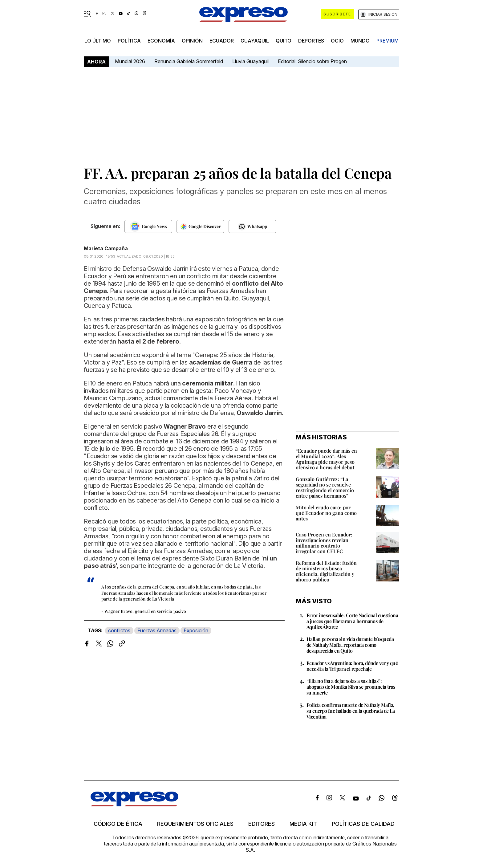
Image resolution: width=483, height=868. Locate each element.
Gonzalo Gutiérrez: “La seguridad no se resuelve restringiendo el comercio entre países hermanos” (325, 487)
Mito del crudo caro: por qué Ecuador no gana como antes (326, 513)
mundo (360, 41)
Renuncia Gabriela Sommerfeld (189, 61)
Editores (262, 824)
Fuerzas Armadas (157, 630)
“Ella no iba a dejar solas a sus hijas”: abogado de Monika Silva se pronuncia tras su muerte (351, 687)
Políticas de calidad (363, 824)
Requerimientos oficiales (195, 824)
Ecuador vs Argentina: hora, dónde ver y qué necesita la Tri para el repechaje (352, 666)
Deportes (311, 41)
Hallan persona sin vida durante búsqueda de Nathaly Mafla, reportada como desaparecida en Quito (350, 645)
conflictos (119, 630)
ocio (337, 41)
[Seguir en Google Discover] (200, 226)
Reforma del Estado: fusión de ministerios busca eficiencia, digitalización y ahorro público (326, 571)
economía (161, 41)
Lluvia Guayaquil (250, 61)
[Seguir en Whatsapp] (252, 226)
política (129, 41)
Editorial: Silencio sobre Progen (312, 61)
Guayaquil (255, 41)
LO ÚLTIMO (98, 41)
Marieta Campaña (106, 248)
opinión (192, 41)
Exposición (196, 630)
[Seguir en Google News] (148, 226)
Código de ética (118, 824)
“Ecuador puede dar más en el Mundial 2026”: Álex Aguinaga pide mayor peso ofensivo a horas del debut (326, 459)
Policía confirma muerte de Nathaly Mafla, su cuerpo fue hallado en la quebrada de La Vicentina (351, 711)
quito (284, 41)
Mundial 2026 (130, 61)
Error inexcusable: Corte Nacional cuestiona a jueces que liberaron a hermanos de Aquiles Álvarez (352, 621)
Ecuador (222, 41)
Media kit (303, 824)
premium (388, 41)
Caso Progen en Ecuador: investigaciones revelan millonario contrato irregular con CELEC (324, 543)
